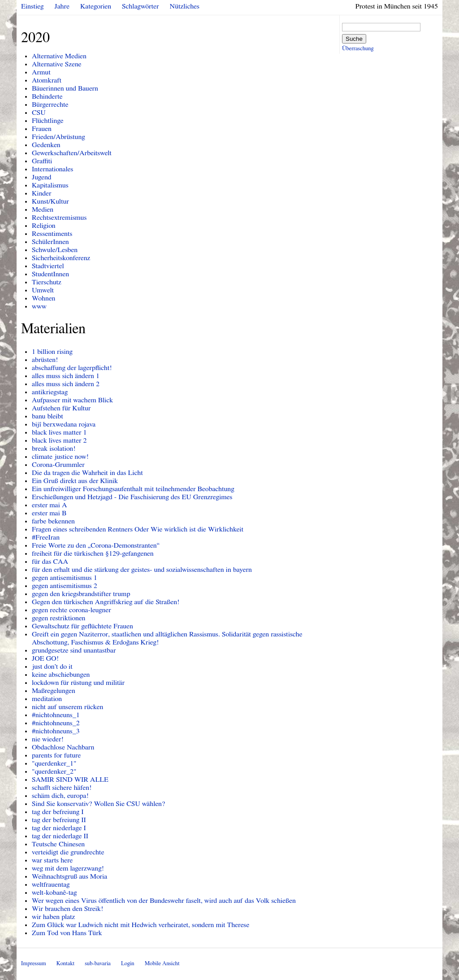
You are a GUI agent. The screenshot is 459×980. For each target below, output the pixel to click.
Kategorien (96, 6)
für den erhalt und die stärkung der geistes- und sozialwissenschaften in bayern (142, 570)
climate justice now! (60, 457)
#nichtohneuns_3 (56, 731)
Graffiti (42, 161)
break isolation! (54, 449)
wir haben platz (53, 917)
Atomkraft (47, 80)
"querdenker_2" (54, 771)
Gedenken (46, 145)
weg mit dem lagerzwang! (68, 868)
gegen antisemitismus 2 (65, 586)
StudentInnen (50, 274)
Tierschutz (47, 282)
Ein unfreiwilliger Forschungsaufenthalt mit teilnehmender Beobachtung (133, 489)
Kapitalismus (50, 185)
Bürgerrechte (50, 105)
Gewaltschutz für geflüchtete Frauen (82, 626)
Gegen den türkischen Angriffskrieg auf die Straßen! (106, 602)
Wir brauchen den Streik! (67, 909)
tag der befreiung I (58, 812)
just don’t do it (52, 666)
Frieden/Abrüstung (58, 137)
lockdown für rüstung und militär (78, 683)
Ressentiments (52, 234)
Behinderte (47, 96)
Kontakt (65, 964)
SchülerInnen (50, 242)
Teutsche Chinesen (58, 844)
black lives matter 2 (59, 440)
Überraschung (358, 49)
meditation (47, 699)
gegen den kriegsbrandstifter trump (81, 594)
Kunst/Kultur (50, 201)
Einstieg (32, 6)
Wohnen (43, 298)
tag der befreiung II (59, 820)
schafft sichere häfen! (62, 788)
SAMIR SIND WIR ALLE (70, 780)
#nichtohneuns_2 (56, 723)
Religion (44, 226)
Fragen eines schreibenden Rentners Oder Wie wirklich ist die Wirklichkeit (138, 529)
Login (128, 964)
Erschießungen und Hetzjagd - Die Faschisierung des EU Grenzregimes (132, 497)
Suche (354, 39)
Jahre (62, 6)
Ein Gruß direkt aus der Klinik (75, 481)
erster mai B (49, 513)
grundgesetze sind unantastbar (74, 650)
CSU (39, 113)
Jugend (42, 177)
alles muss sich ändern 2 (66, 384)
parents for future (56, 755)
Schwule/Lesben (55, 250)
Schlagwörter (140, 6)
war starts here (52, 860)
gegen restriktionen (58, 618)
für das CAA (50, 562)
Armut (41, 72)
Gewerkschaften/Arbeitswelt (72, 153)
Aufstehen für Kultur (61, 408)
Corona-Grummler (58, 465)
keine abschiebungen (61, 675)
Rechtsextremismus (59, 218)
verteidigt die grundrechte (68, 852)
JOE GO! (45, 658)
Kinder (42, 193)
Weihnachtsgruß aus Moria (69, 876)
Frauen (42, 129)
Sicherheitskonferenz (61, 258)
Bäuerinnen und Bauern (65, 88)
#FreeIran (46, 537)
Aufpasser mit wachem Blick (72, 400)
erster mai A (49, 505)
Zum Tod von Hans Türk (67, 933)
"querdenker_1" (54, 763)
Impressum (34, 964)
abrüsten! (45, 360)
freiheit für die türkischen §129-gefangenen (93, 553)
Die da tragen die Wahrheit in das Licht (87, 473)
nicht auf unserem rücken (67, 707)
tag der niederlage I (59, 828)
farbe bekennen (53, 521)
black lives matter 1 (59, 432)
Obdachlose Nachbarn (63, 747)
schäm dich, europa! (60, 796)
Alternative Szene (57, 64)
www (39, 306)
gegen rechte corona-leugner (71, 610)
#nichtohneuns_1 (56, 715)
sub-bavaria (97, 964)
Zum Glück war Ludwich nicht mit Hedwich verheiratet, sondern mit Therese (141, 925)
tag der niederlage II (60, 836)
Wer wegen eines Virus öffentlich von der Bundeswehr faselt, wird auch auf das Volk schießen (164, 901)
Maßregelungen (54, 691)
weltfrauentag (51, 884)
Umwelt (43, 290)
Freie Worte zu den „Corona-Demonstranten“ (96, 545)
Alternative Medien (59, 56)
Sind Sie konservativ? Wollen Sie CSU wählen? (98, 804)
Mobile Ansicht (162, 964)
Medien (43, 209)
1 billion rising (52, 352)
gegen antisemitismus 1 (65, 578)
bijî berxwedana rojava (64, 424)
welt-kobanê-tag (54, 893)
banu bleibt (48, 416)
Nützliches (185, 6)
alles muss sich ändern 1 (66, 376)
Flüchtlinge (48, 121)
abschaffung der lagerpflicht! (72, 368)
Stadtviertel (48, 266)
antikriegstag (50, 392)
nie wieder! (48, 739)
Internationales (52, 169)
